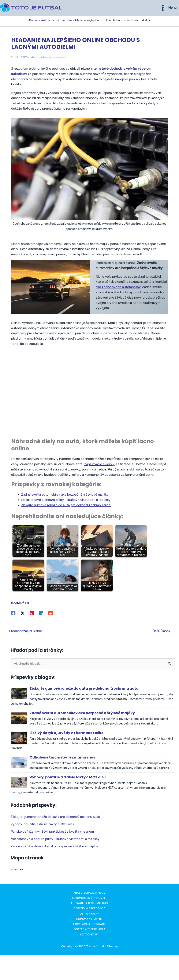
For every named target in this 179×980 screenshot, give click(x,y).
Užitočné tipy (89, 936)
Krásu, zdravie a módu (90, 894)
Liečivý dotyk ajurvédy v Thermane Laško (67, 734)
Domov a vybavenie (90, 920)
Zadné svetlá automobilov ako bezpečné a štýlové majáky (65, 496)
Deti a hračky (89, 915)
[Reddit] (51, 615)
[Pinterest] (32, 615)
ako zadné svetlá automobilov (118, 288)
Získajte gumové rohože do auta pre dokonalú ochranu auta (66, 506)
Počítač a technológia (89, 931)
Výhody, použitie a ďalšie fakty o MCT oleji (68, 779)
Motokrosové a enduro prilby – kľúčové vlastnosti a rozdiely (66, 501)
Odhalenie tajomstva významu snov (62, 759)
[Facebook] (13, 615)
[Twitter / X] (23, 615)
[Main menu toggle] (168, 8)
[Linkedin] (41, 615)
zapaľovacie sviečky (99, 466)
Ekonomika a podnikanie (89, 925)
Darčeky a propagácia (89, 910)
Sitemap (17, 871)
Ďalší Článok (164, 632)
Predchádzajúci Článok (24, 632)
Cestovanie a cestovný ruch (89, 905)
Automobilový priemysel (49, 58)
